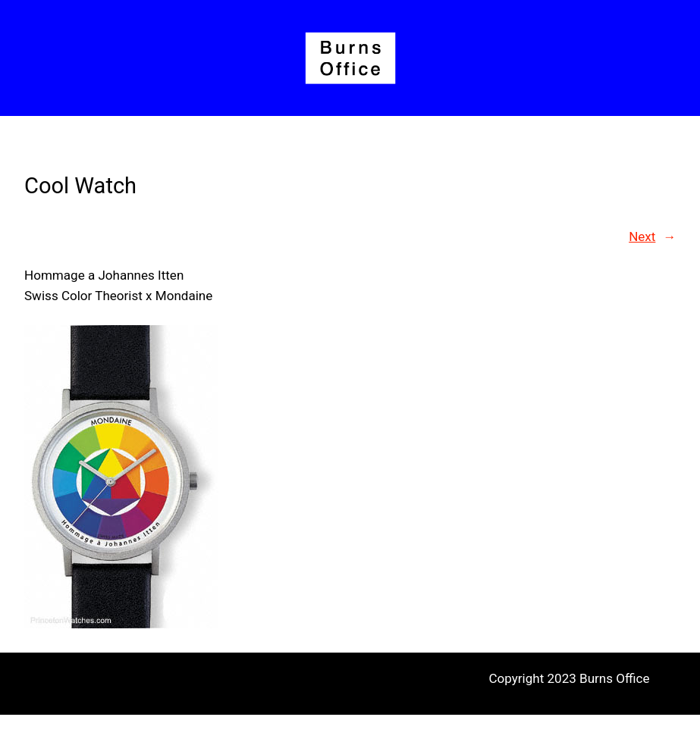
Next (642, 236)
